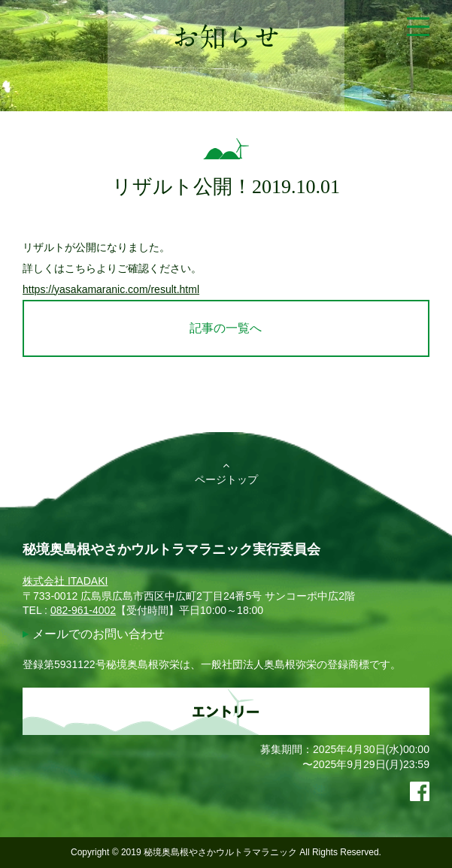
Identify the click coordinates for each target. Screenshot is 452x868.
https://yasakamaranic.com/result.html (111, 289)
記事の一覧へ (226, 328)
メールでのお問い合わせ (99, 634)
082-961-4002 (83, 610)
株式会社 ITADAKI (65, 581)
